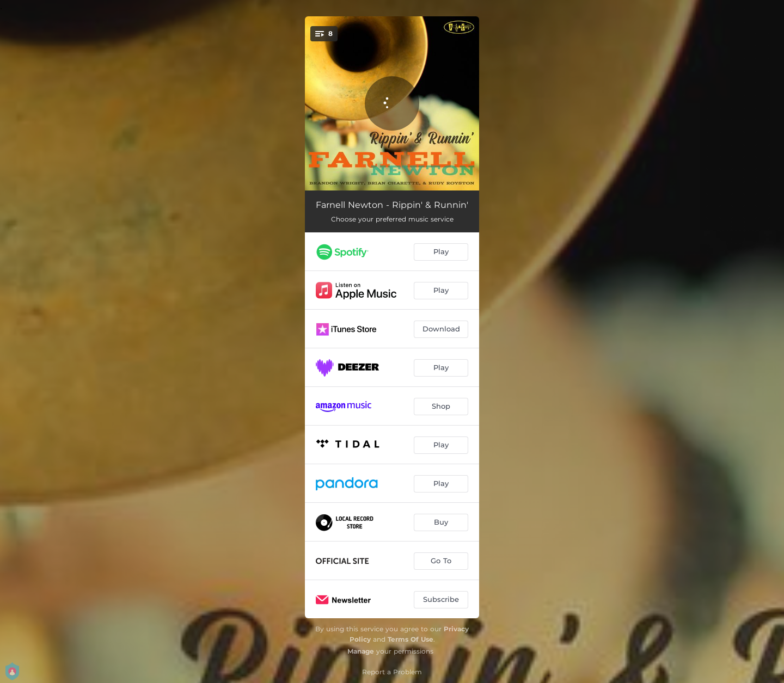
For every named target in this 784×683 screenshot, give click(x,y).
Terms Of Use (411, 639)
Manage (361, 651)
